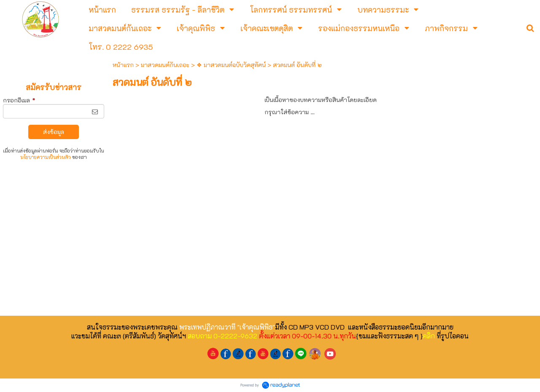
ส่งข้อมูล (54, 132)
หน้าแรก (123, 65)
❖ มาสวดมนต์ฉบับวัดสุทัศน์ (231, 65)
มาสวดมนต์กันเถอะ (165, 65)
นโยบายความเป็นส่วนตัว (46, 157)
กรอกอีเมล (19, 100)
